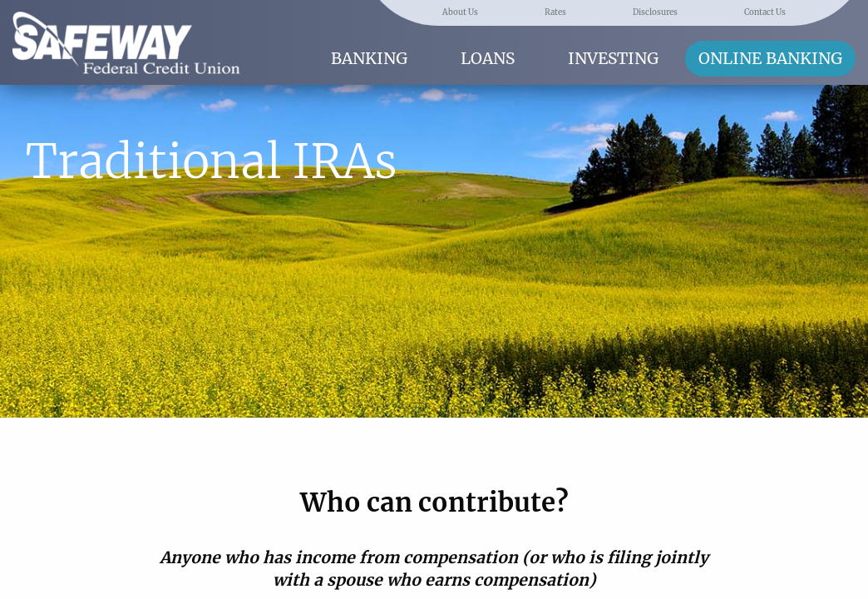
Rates (555, 12)
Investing (613, 58)
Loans (488, 58)
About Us (460, 12)
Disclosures (655, 12)
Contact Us (765, 12)
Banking (369, 58)
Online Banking (770, 58)
